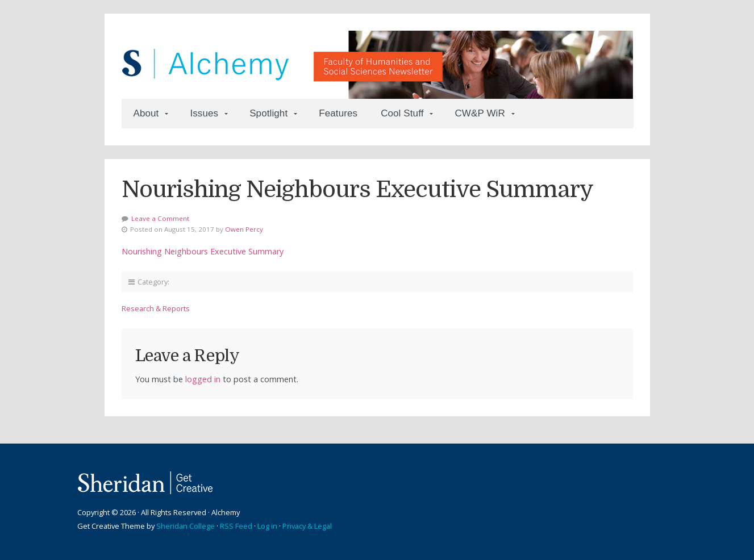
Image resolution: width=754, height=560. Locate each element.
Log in (267, 526)
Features (338, 113)
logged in (203, 379)
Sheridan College (186, 526)
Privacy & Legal (307, 526)
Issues (204, 113)
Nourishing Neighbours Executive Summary (203, 251)
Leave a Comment (160, 218)
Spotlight (268, 113)
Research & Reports (156, 308)
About (146, 113)
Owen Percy (244, 229)
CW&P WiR (480, 113)
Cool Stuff (402, 113)
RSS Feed (236, 526)
